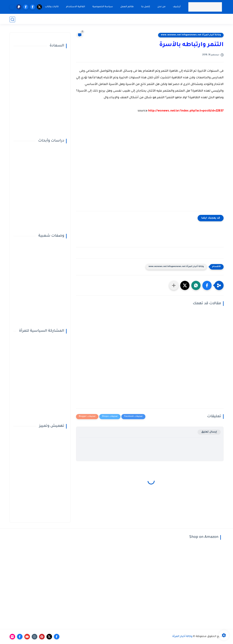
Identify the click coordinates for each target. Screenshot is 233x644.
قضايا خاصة (43, 19)
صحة (172, 19)
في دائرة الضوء (135, 19)
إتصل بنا (145, 7)
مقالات (81, 19)
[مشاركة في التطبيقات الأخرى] (174, 285)
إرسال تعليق (209, 432)
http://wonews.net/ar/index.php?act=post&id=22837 (186, 111)
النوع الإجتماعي (64, 19)
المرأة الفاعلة (157, 19)
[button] (207, 285)
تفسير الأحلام (98, 19)
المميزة (183, 19)
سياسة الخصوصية (102, 7)
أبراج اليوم (116, 19)
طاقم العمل (127, 7)
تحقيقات (208, 19)
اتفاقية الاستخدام (75, 7)
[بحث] (12, 19)
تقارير (220, 19)
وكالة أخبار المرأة (182, 637)
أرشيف (176, 7)
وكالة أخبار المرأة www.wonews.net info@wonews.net (191, 35)
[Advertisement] (150, 165)
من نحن (161, 7)
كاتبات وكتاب (51, 7)
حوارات (195, 19)
